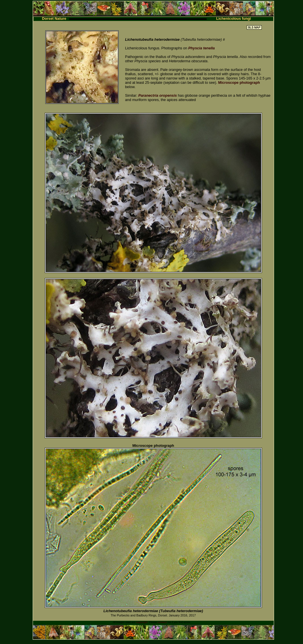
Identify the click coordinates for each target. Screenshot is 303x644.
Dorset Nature (54, 19)
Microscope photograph (239, 83)
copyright (142, 622)
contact (162, 622)
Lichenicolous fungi (233, 19)
